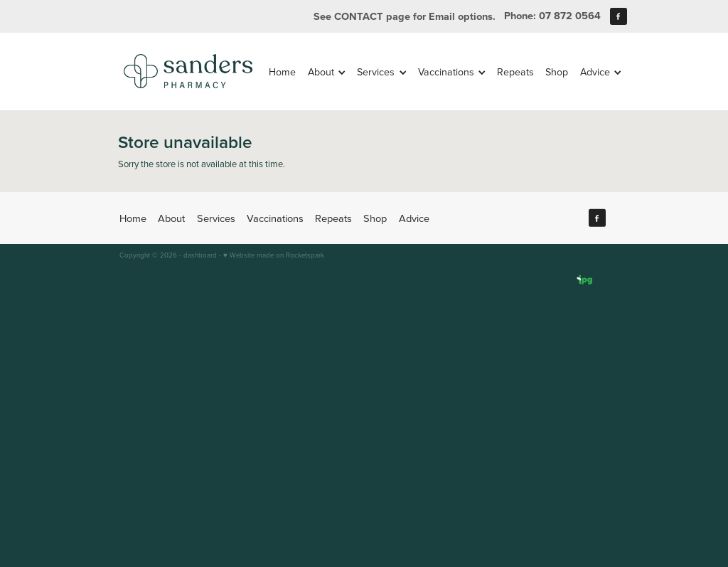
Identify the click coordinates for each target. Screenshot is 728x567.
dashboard (200, 255)
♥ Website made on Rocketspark (274, 255)
